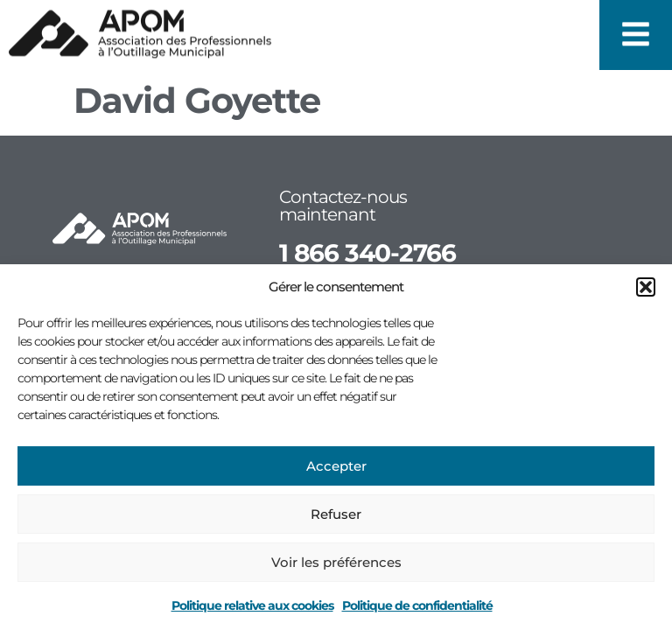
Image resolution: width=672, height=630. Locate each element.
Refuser (336, 514)
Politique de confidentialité (417, 605)
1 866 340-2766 (367, 253)
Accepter (336, 466)
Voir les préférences (336, 562)
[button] (646, 287)
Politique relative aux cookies (252, 605)
